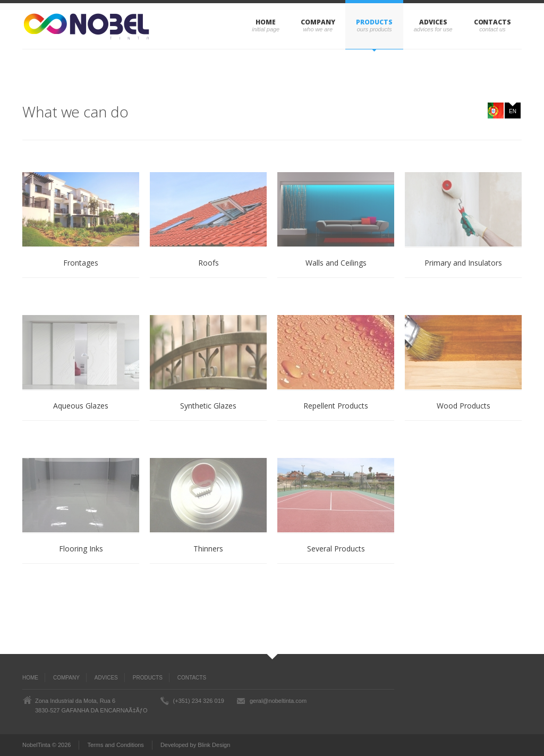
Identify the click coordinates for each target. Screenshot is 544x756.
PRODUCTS (374, 22)
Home (266, 22)
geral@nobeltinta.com (278, 701)
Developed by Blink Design (195, 745)
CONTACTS (492, 22)
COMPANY (318, 22)
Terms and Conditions (115, 745)
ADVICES (433, 22)
